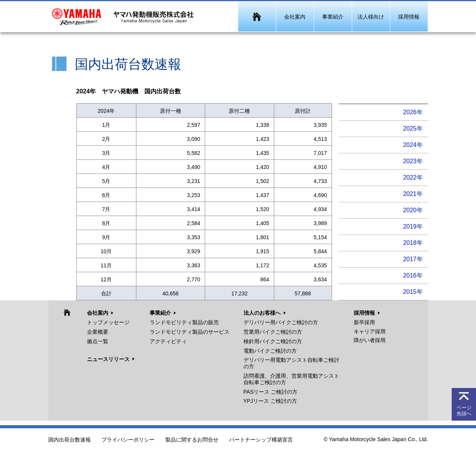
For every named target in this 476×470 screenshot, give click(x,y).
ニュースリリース (108, 359)
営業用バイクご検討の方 (273, 332)
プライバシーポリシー (128, 440)
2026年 (413, 112)
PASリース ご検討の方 (271, 392)
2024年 (413, 145)
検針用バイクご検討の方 (273, 341)
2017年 (413, 259)
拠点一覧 (98, 341)
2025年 (413, 129)
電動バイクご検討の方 (270, 351)
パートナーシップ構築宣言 (261, 440)
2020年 (413, 210)
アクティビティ (168, 341)
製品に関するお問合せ (192, 440)
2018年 (413, 243)
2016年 (413, 275)
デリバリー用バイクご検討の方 (281, 322)
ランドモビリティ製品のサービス (190, 332)
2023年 (413, 161)
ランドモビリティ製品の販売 (184, 322)
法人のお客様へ (262, 313)
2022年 (413, 177)
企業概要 (98, 332)
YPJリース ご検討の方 (270, 401)
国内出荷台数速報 (70, 440)
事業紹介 (160, 313)
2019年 (413, 226)
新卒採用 (364, 322)
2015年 (413, 292)
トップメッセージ (108, 322)
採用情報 (364, 313)
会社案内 (98, 313)
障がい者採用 (370, 340)
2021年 (413, 194)
